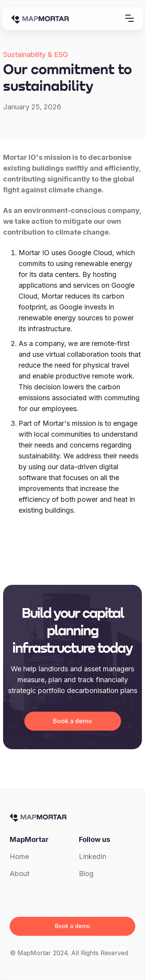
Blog (86, 874)
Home (19, 856)
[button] (130, 18)
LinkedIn (93, 856)
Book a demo (72, 721)
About (20, 874)
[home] (40, 18)
